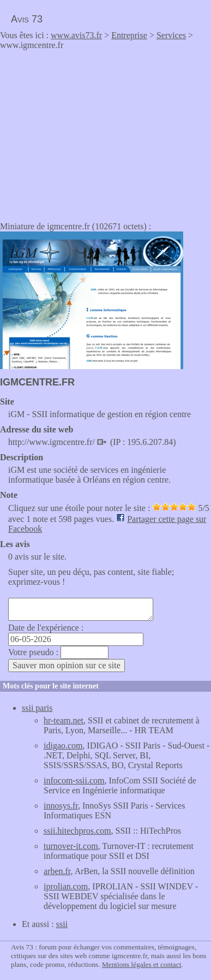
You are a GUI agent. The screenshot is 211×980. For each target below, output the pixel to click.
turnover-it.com (71, 846)
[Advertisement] (92, 132)
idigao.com (63, 746)
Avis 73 (27, 19)
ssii (62, 924)
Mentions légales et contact (141, 964)
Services (171, 35)
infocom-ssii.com (74, 780)
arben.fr (57, 871)
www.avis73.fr (76, 35)
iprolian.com (66, 886)
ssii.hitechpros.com (77, 831)
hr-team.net (64, 720)
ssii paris (37, 708)
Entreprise (129, 35)
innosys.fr (61, 806)
